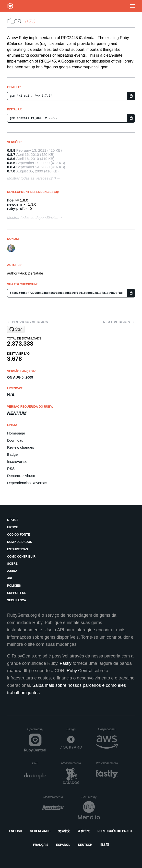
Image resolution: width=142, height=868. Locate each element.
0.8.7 (11, 154)
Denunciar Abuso (21, 476)
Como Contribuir (21, 557)
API (10, 578)
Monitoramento (72, 763)
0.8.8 (11, 150)
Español (63, 845)
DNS (39, 763)
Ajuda (12, 571)
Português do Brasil (115, 831)
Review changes (21, 447)
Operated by (37, 731)
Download (15, 440)
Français (41, 845)
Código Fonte (18, 535)
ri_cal (15, 21)
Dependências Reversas (27, 483)
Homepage (16, 433)
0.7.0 (11, 171)
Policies (14, 586)
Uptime (13, 527)
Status (13, 520)
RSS (11, 469)
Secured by (91, 797)
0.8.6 (11, 159)
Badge (12, 454)
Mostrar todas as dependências (33, 217)
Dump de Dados (20, 542)
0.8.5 (11, 163)
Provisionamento (107, 763)
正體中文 (84, 831)
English (16, 831)
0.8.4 (11, 167)
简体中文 (64, 831)
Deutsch (85, 845)
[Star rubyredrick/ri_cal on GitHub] (16, 329)
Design (74, 729)
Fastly (66, 663)
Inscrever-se (17, 461)
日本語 (105, 845)
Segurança (17, 600)
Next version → (119, 322)
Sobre (12, 564)
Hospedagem (108, 729)
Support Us (17, 593)
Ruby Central (79, 671)
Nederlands (40, 831)
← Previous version (28, 322)
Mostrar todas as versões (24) (31, 178)
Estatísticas (18, 549)
